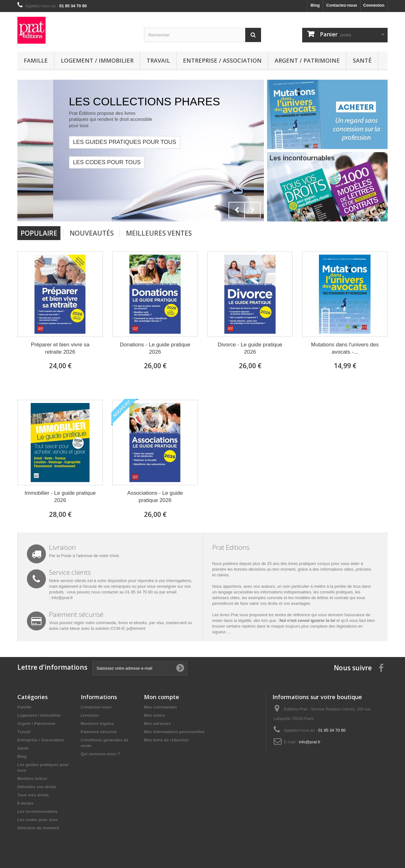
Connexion (374, 5)
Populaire (39, 233)
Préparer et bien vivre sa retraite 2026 (60, 348)
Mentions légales (97, 724)
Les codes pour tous (128, 162)
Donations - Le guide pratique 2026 (155, 348)
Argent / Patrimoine (307, 60)
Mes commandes (161, 707)
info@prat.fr (62, 598)
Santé (362, 60)
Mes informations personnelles (174, 732)
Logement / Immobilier (97, 60)
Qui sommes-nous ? (100, 754)
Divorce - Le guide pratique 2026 (250, 348)
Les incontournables (37, 812)
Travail (158, 60)
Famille (36, 60)
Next (252, 210)
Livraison (90, 715)
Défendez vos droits (37, 787)
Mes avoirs (155, 715)
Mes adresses (157, 724)
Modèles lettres (32, 779)
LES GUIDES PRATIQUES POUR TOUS (146, 142)
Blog (315, 5)
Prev (237, 210)
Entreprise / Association (222, 60)
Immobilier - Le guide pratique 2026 (60, 497)
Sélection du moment (38, 828)
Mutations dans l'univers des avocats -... (345, 348)
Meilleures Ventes (159, 233)
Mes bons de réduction (166, 740)
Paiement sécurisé (99, 732)
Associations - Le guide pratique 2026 (155, 497)
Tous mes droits (33, 795)
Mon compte (162, 697)
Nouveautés (92, 233)
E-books (25, 803)
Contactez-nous (342, 5)
